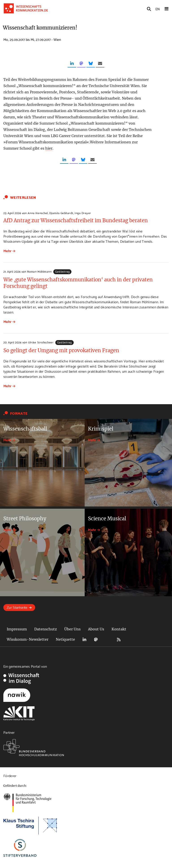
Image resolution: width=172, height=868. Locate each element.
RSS (119, 639)
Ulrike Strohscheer (41, 342)
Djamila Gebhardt (61, 213)
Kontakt (119, 629)
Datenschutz (46, 629)
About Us (96, 629)
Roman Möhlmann (39, 271)
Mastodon (96, 639)
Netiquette (65, 639)
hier (49, 148)
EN (158, 9)
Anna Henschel (38, 213)
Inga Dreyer (83, 213)
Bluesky (107, 639)
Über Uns (72, 629)
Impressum (17, 629)
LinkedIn (84, 639)
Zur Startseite (17, 607)
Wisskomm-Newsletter (28, 639)
